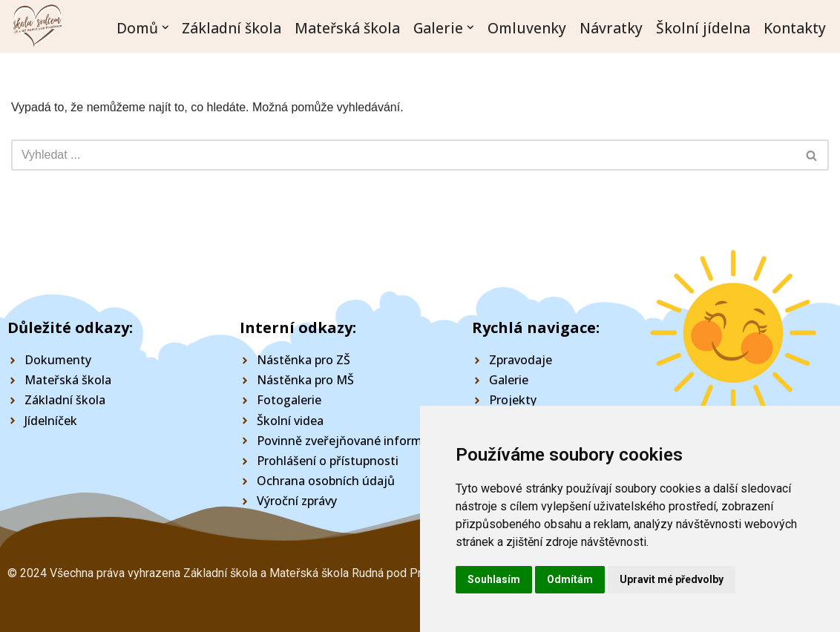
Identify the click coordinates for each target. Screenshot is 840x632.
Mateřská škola (347, 27)
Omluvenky (527, 27)
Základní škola (232, 27)
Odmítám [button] (570, 579)
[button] (165, 27)
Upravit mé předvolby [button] (672, 579)
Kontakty (795, 27)
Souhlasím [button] (494, 579)
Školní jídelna (703, 27)
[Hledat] (403, 155)
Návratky (611, 27)
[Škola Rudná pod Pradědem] (37, 28)
